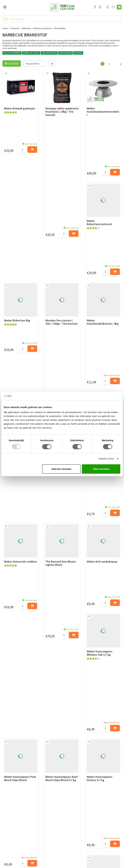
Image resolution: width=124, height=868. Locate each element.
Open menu (5, 7)
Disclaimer (8, 763)
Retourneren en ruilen (15, 752)
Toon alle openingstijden (58, 770)
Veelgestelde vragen (14, 767)
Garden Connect (61, 857)
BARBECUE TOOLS (31, 53)
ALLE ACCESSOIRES (12, 53)
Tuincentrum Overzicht (82, 857)
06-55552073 (13, 827)
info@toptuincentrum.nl (20, 832)
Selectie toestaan (61, 469)
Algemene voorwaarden (15, 756)
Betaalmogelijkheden (14, 745)
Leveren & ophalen (13, 748)
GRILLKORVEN (65, 53)
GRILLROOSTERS (49, 53)
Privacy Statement (13, 759)
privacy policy (79, 716)
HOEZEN (78, 53)
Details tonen (106, 459)
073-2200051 (13, 822)
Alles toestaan (101, 469)
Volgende (119, 64)
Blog (5, 781)
